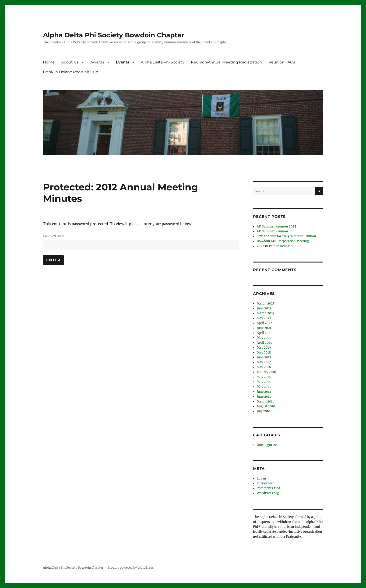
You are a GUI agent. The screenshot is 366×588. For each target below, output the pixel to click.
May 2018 (264, 352)
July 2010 (263, 411)
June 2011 (264, 397)
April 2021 (264, 333)
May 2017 (264, 362)
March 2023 (266, 313)
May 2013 (264, 387)
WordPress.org (268, 493)
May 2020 (264, 338)
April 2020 (264, 343)
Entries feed (266, 483)
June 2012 (264, 392)
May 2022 (264, 318)
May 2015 (264, 377)
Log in (261, 478)
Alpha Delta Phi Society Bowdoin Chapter (114, 35)
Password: (141, 242)
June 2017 (264, 357)
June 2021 (264, 328)
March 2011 (265, 401)
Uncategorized (268, 445)
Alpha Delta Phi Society (163, 62)
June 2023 (264, 308)
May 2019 (264, 348)
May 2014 (264, 382)
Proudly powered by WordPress (131, 568)
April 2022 (264, 323)
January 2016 (266, 372)
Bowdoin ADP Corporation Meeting (283, 241)
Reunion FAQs (282, 62)
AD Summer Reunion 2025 (276, 226)
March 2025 (266, 303)
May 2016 (264, 367)
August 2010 (266, 406)
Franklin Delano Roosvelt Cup (71, 72)
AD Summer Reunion (272, 231)
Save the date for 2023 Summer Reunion (286, 236)
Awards (97, 62)
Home (49, 62)
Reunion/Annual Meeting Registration (226, 62)
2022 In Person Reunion (275, 246)
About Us (70, 62)
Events (123, 62)
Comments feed (268, 488)
